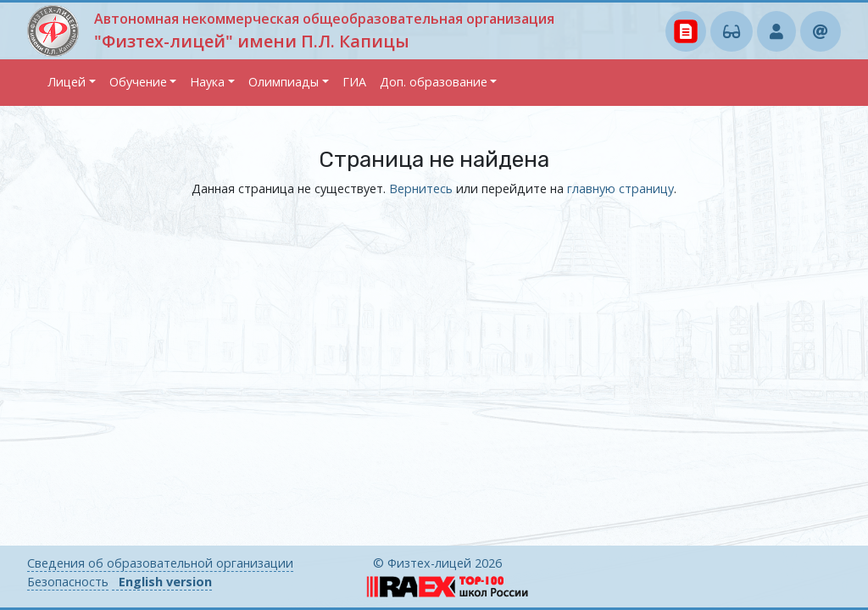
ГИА (354, 82)
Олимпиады (284, 82)
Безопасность (68, 582)
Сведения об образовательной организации (160, 563)
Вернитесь (421, 189)
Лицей (67, 82)
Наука (207, 82)
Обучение (138, 82)
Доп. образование (434, 82)
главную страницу (620, 189)
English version (165, 582)
